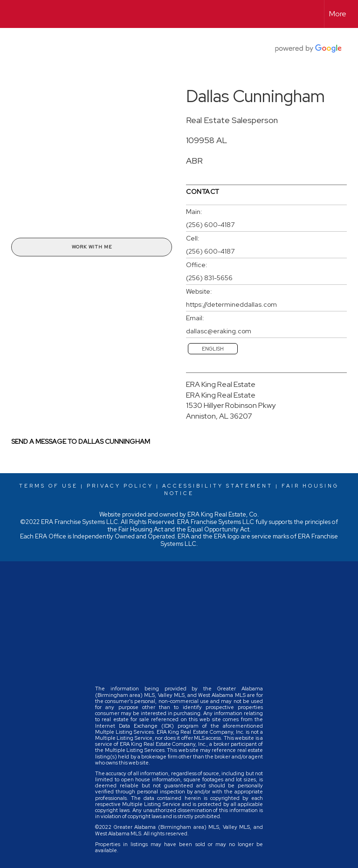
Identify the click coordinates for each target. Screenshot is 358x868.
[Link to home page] (12, 14)
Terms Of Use (48, 486)
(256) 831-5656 (209, 278)
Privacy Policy (120, 486)
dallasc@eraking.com (219, 331)
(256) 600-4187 (210, 225)
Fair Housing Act (141, 529)
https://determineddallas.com (231, 304)
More (338, 14)
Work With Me (92, 247)
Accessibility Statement (217, 486)
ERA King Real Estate (221, 384)
